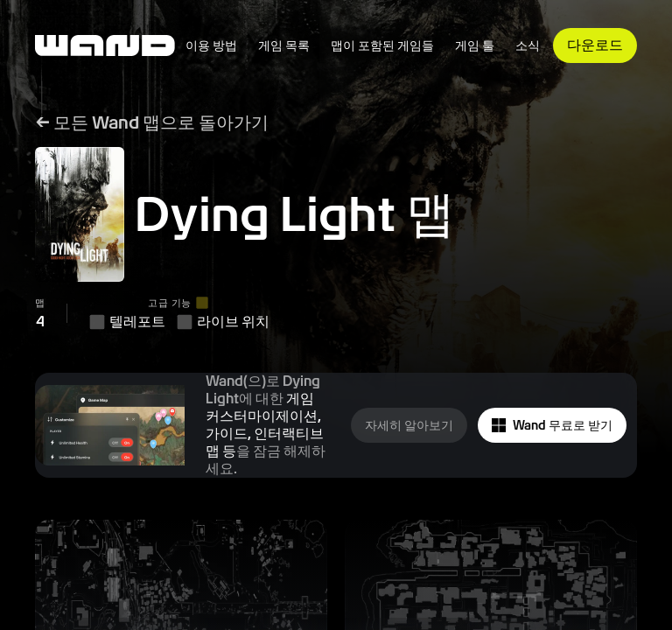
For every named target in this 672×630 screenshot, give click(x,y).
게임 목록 (284, 45)
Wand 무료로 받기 (552, 426)
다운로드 (595, 45)
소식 (528, 45)
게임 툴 (475, 45)
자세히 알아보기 (409, 425)
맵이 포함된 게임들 (382, 45)
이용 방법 (211, 45)
